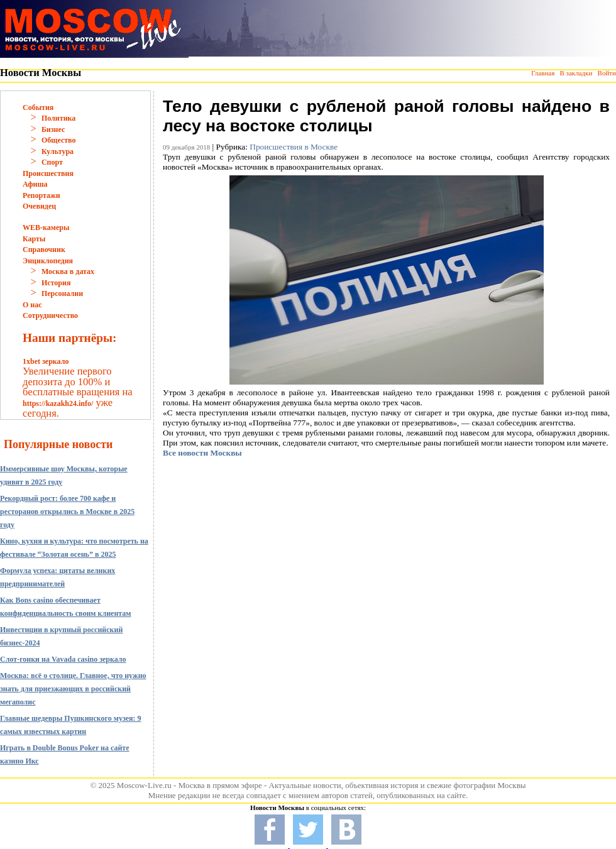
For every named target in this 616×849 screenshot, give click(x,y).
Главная (543, 73)
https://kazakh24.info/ (58, 403)
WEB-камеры (46, 227)
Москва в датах (68, 271)
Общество (59, 140)
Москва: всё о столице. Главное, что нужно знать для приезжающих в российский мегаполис (73, 689)
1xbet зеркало (46, 361)
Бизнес (53, 129)
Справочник (44, 249)
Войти (607, 73)
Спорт (52, 162)
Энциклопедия (48, 261)
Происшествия (48, 173)
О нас (32, 305)
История (56, 283)
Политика (58, 118)
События (38, 107)
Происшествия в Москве (294, 147)
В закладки (576, 73)
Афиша (35, 184)
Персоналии (62, 293)
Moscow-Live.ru (144, 785)
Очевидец (39, 206)
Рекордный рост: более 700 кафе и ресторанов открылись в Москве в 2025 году (67, 512)
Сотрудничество (50, 315)
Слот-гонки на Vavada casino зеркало (63, 659)
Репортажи (41, 195)
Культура (58, 151)
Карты (34, 239)
